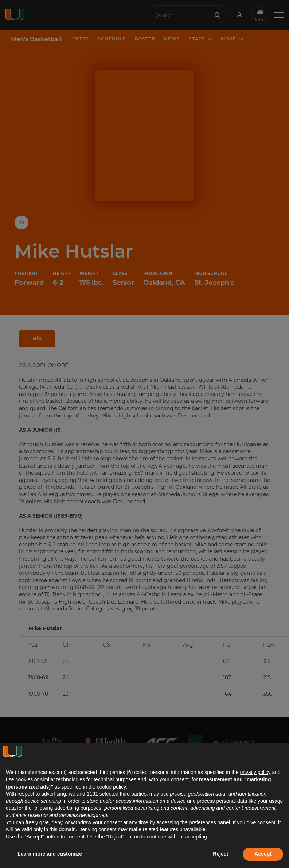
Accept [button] (263, 854)
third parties (133, 794)
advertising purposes (78, 808)
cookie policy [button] (111, 787)
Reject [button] (220, 854)
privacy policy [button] (255, 772)
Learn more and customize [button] (50, 854)
